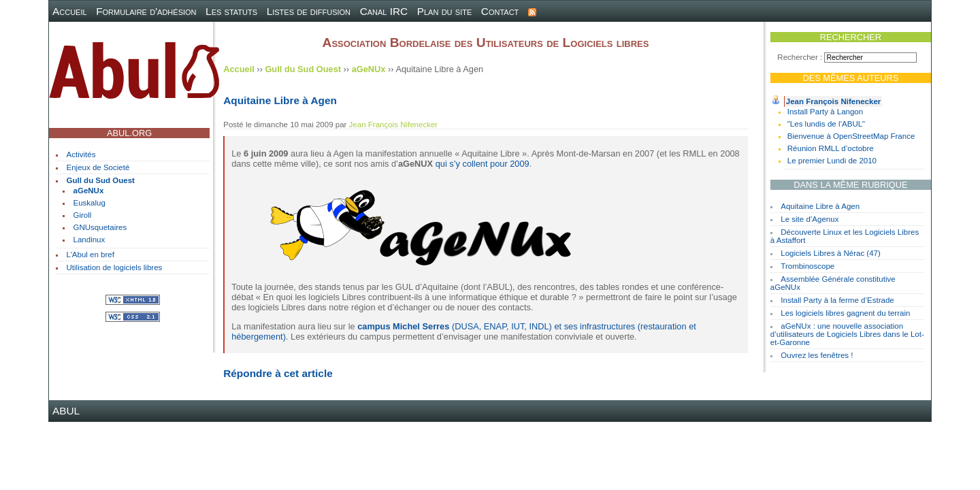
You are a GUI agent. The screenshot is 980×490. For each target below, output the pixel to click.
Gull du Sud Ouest (101, 180)
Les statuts (231, 11)
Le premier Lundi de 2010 (832, 161)
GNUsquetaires (100, 227)
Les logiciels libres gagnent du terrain (845, 313)
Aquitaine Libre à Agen (820, 206)
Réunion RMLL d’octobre (831, 148)
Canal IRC (384, 11)
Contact (500, 11)
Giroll (83, 215)
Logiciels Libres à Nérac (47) (831, 253)
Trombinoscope (807, 266)
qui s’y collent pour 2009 (483, 164)
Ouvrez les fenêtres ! (817, 355)
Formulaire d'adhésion (146, 11)
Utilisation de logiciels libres (115, 267)
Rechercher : (800, 57)
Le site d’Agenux (810, 219)
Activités (81, 154)
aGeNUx (89, 191)
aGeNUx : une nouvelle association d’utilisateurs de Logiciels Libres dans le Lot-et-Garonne (847, 334)
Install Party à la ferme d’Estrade (837, 300)
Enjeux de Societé (98, 167)
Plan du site (445, 11)
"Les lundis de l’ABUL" (826, 124)
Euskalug (89, 203)
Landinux (89, 240)
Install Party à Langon (825, 112)
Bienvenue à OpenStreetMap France (851, 136)
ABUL (66, 411)
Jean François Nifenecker (834, 101)
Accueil (70, 11)
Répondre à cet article (278, 373)
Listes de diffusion (309, 11)
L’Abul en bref (91, 255)
